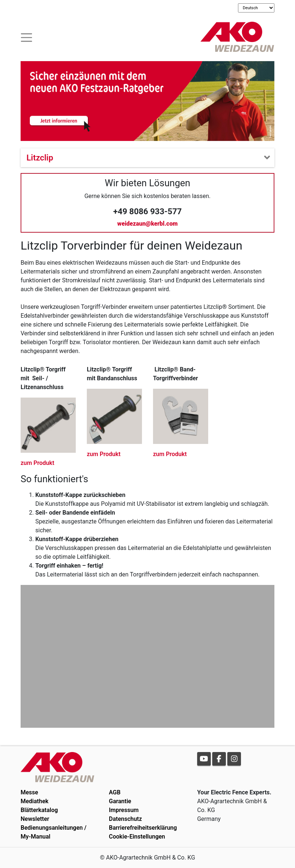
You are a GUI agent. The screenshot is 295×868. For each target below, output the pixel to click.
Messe (29, 792)
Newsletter (35, 819)
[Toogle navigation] (26, 37)
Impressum (124, 810)
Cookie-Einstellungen (137, 837)
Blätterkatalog (39, 810)
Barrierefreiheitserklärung (143, 828)
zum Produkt (38, 463)
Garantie (120, 801)
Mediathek (35, 801)
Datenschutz (125, 819)
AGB (115, 792)
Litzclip (40, 158)
